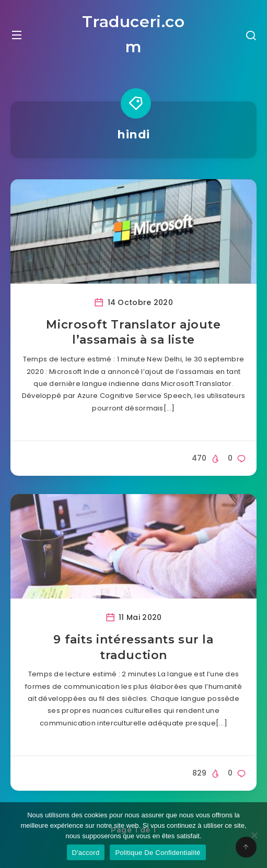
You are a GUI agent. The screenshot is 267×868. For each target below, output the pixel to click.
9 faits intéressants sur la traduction (133, 647)
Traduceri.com (133, 34)
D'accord (86, 853)
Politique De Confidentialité (158, 853)
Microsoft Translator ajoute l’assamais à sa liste (133, 332)
